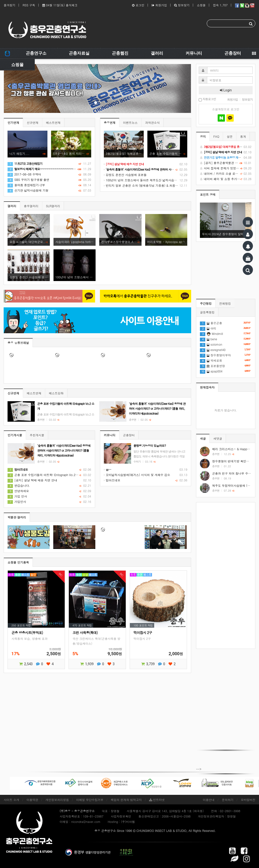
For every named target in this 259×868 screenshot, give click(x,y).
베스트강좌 (56, 393)
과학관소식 (152, 122)
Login (226, 90)
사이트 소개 (11, 800)
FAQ (216, 136)
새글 (203, 438)
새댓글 (218, 438)
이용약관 (32, 800)
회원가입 (159, 5)
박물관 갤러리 (17, 517)
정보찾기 (182, 5)
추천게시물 (37, 435)
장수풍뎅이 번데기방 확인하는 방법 (235, 461)
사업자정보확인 (121, 816)
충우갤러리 (31, 206)
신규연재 (33, 122)
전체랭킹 (225, 303)
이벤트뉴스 (130, 122)
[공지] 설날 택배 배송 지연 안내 (32, 480)
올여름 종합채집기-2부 (26, 185)
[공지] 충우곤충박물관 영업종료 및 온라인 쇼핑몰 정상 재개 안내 (226, 163)
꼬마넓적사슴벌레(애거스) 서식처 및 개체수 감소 (137, 475)
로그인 (138, 5)
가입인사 (17, 502)
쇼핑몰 (201, 5)
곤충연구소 (36, 53)
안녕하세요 (18, 491)
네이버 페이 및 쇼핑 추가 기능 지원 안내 (226, 179)
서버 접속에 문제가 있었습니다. (226, 168)
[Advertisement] (226, 575)
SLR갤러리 (53, 206)
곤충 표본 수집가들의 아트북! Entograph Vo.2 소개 (45, 475)
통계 (243, 136)
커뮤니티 (194, 53)
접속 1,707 (220, 5)
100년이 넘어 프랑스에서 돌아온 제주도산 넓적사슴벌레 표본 (145, 180)
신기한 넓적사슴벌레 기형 (28, 190)
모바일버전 (248, 800)
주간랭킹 (206, 303)
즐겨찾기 (9, 5)
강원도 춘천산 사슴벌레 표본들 (125, 175)
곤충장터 (233, 53)
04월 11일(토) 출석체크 (60, 5)
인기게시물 (15, 435)
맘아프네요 (112, 480)
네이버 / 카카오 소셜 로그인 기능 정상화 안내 (226, 174)
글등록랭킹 (207, 312)
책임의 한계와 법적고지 (126, 800)
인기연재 (13, 122)
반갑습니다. (19, 485)
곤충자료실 (79, 53)
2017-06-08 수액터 (24, 174)
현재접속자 (207, 387)
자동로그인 (207, 99)
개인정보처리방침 (57, 800)
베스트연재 (53, 122)
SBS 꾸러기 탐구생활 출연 (28, 180)
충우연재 (110, 122)
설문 (230, 136)
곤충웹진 (120, 53)
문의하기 (228, 800)
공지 (203, 136)
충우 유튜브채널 (18, 343)
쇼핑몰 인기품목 (18, 562)
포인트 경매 (208, 194)
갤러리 (157, 53)
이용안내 (209, 800)
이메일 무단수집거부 (90, 800)
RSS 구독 (29, 5)
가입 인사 (17, 496)
